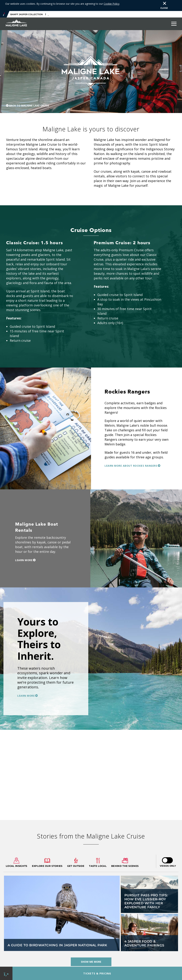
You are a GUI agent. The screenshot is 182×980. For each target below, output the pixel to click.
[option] (91, 648)
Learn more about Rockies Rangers (131, 455)
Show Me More (91, 951)
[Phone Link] (6, 973)
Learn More (24, 549)
